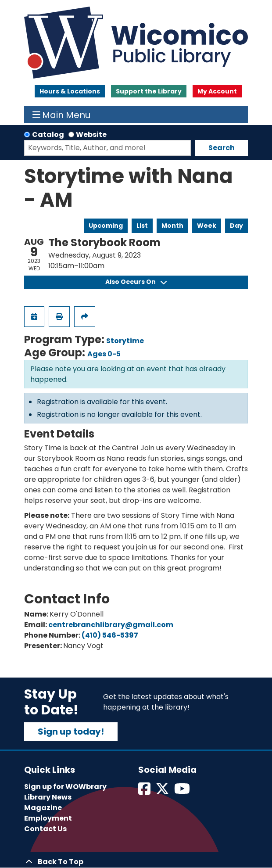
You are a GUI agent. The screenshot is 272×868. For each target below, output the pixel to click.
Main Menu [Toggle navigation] (62, 115)
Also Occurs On (136, 282)
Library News (48, 797)
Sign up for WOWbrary (65, 787)
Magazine (43, 808)
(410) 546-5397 (110, 635)
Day (236, 226)
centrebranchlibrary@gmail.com (111, 625)
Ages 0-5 (104, 354)
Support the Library (149, 91)
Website (91, 135)
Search (222, 148)
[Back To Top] (136, 862)
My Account (217, 91)
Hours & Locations (70, 91)
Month (172, 226)
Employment (48, 818)
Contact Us (45, 829)
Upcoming (106, 226)
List (142, 226)
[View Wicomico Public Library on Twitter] (163, 791)
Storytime (125, 341)
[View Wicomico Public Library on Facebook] (145, 791)
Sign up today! (71, 732)
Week (207, 226)
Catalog (48, 135)
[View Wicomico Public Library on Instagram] (183, 791)
